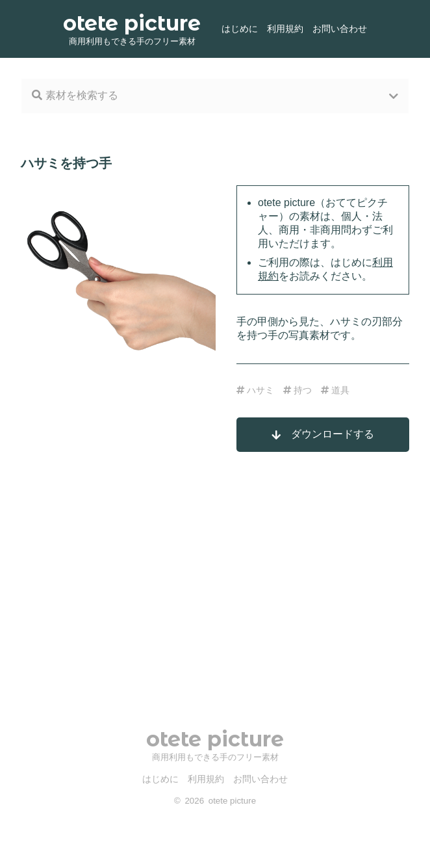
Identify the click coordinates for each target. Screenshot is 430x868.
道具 (335, 390)
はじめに (240, 29)
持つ (297, 390)
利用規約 (285, 29)
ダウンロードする (323, 434)
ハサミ (255, 390)
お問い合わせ (340, 29)
